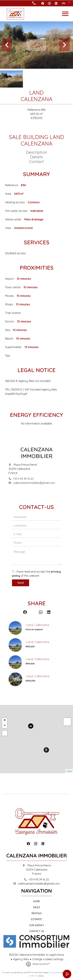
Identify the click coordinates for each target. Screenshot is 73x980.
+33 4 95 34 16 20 (23, 479)
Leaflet (69, 771)
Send (20, 583)
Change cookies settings (48, 959)
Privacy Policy (55, 972)
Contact (36, 161)
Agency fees (21, 959)
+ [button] (5, 720)
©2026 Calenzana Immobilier (27, 955)
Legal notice (56, 955)
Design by (41, 964)
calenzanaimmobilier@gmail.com (34, 483)
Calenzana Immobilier (36, 453)
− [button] (5, 726)
